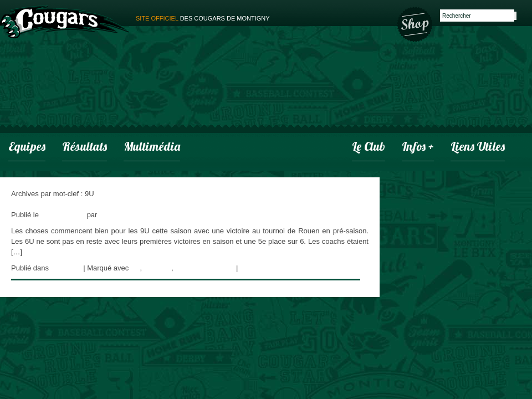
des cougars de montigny (203, 18)
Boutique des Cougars (416, 23)
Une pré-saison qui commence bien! (69, 204)
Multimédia (152, 148)
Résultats (85, 148)
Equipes (27, 148)
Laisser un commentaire (278, 268)
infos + (418, 148)
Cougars (158, 268)
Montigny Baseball (204, 268)
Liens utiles (478, 148)
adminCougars (123, 215)
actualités (66, 268)
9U (135, 268)
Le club (369, 148)
